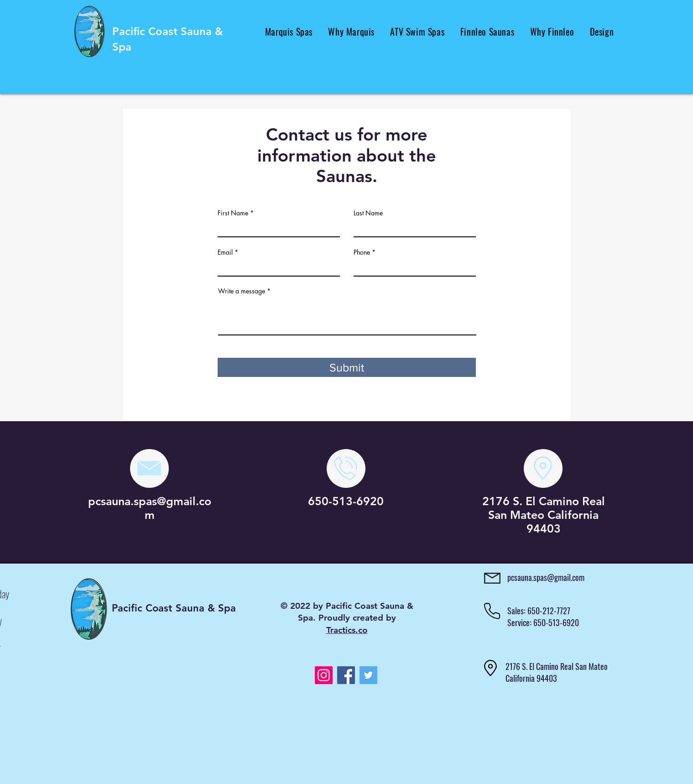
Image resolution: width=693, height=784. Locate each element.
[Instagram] (324, 675)
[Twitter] (368, 675)
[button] (289, 31)
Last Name (368, 213)
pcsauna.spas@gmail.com (150, 508)
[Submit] (347, 367)
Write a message (242, 291)
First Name (233, 213)
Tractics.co (347, 630)
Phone (362, 252)
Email (225, 252)
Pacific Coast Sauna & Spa (174, 608)
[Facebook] (346, 675)
